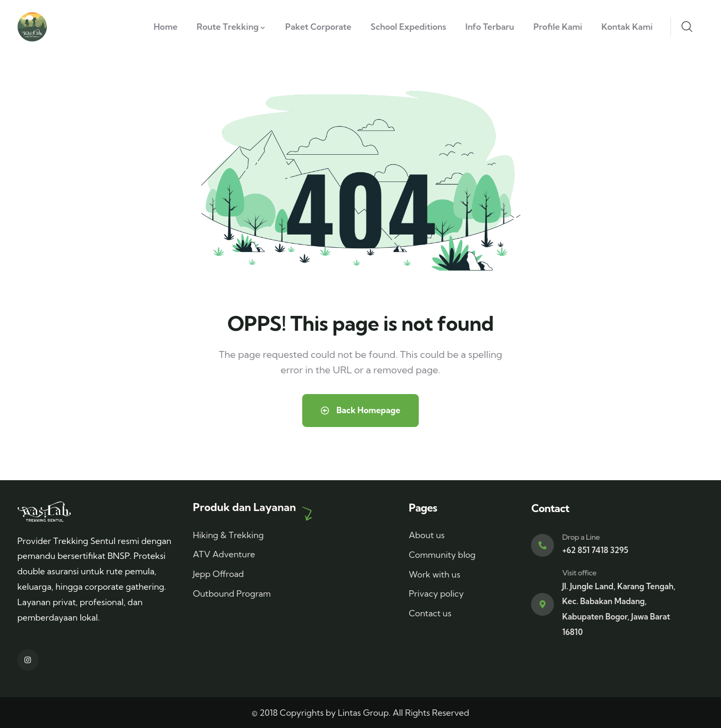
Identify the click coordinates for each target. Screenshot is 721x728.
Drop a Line (581, 537)
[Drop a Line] (542, 545)
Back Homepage (360, 411)
